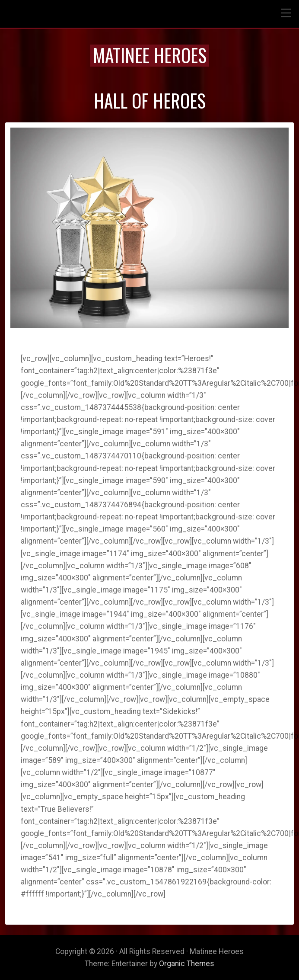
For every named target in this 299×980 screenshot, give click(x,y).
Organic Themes (187, 964)
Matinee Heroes (150, 55)
